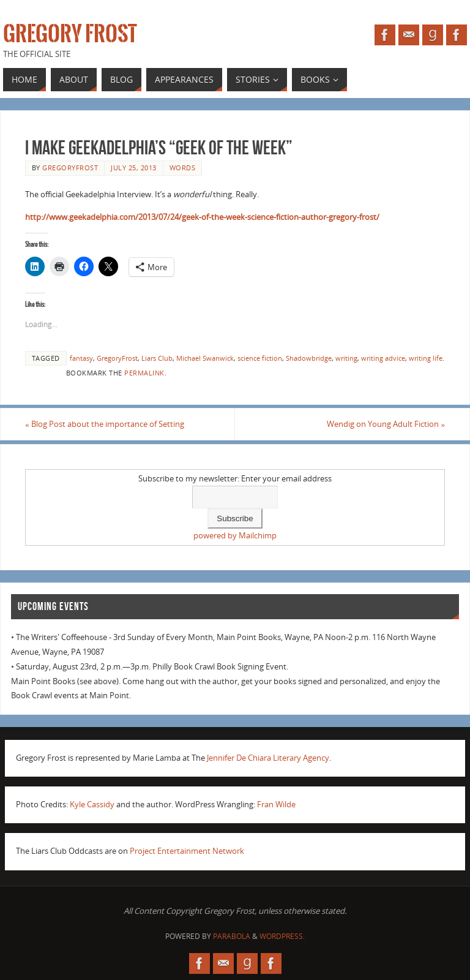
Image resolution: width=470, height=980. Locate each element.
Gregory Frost (70, 34)
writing (346, 358)
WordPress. (282, 936)
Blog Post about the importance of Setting (105, 424)
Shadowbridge (309, 358)
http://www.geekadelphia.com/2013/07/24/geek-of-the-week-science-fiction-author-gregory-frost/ (202, 217)
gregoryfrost (70, 168)
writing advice (383, 358)
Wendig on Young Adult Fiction (386, 424)
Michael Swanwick (205, 358)
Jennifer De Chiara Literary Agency (268, 758)
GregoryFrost (117, 358)
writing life (426, 358)
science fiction (260, 358)
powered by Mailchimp (235, 535)
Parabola (232, 936)
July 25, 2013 (134, 168)
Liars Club (157, 358)
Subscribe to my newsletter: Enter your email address (235, 478)
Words (183, 168)
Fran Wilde (276, 804)
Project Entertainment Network (187, 851)
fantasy (81, 358)
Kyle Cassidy (92, 804)
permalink (144, 373)
